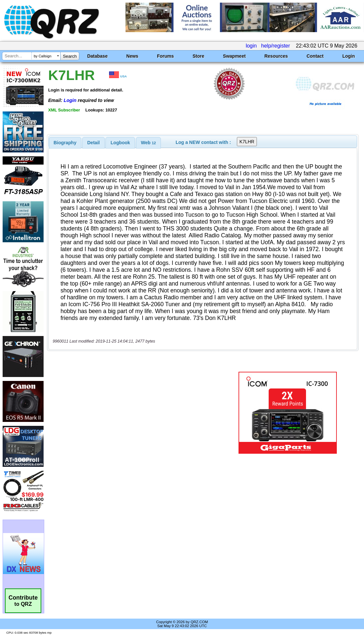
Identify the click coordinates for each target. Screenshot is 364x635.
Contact (315, 56)
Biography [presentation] (65, 143)
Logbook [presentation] (120, 143)
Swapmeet (234, 56)
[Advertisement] (137, 413)
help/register (276, 46)
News (133, 56)
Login (349, 56)
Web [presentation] (148, 143)
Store (199, 56)
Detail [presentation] (93, 143)
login (251, 46)
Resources (276, 56)
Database (97, 56)
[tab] (65, 143)
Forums (165, 56)
